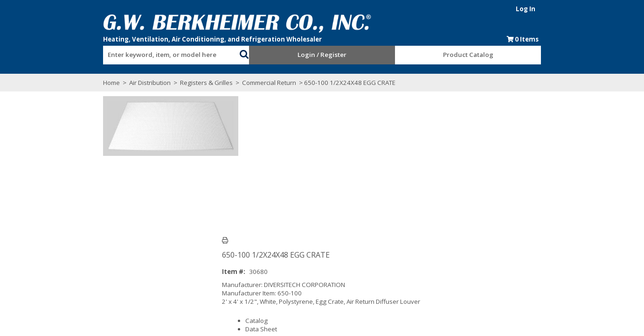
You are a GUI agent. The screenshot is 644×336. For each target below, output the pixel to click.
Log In (559, 9)
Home (79, 83)
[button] (234, 53)
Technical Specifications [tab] (158, 250)
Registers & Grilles (174, 83)
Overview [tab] (93, 250)
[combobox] (150, 53)
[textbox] (145, 55)
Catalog (249, 176)
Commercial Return (236, 83)
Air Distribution (117, 83)
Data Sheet (254, 184)
